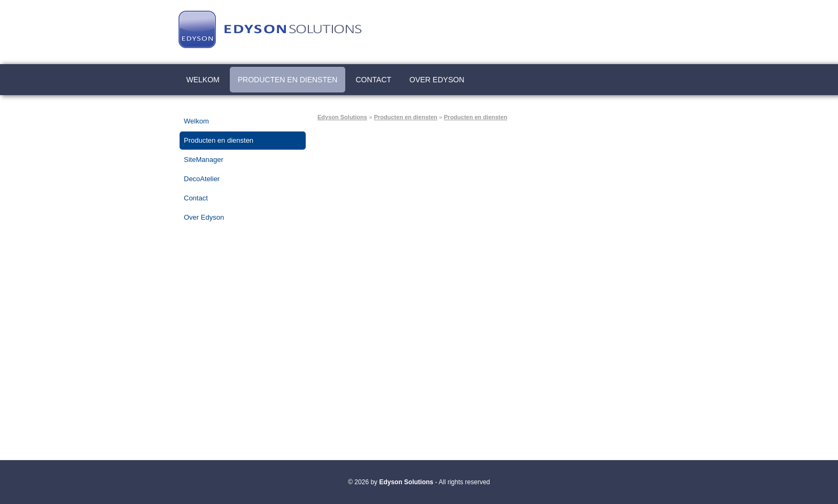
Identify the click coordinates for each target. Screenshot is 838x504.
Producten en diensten (288, 80)
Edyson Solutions (342, 117)
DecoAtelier (202, 179)
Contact (373, 80)
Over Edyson (437, 80)
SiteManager (204, 160)
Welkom (203, 80)
